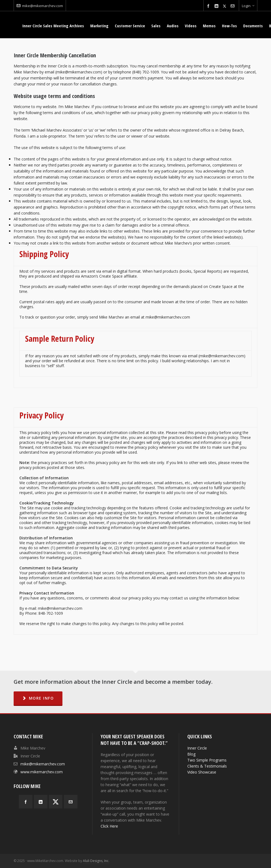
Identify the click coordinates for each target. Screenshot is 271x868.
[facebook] (209, 6)
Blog (191, 754)
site (153, 463)
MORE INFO (38, 698)
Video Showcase (202, 772)
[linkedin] (217, 6)
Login (248, 6)
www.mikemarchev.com (42, 772)
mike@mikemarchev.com (40, 6)
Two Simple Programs (207, 760)
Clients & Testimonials (207, 766)
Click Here (109, 826)
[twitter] (225, 6)
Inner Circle (197, 748)
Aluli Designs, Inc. (96, 861)
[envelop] (233, 6)
